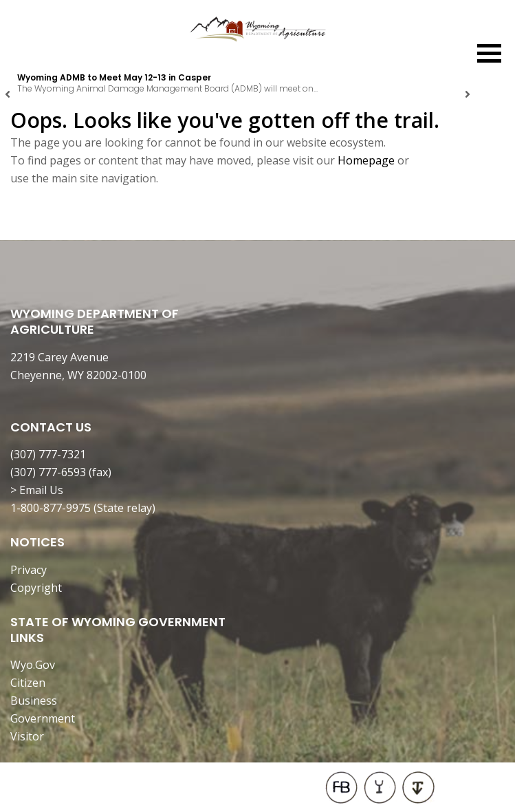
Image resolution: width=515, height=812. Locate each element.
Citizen (28, 683)
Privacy (29, 570)
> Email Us (37, 490)
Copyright (36, 588)
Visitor (27, 736)
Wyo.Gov (33, 665)
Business (34, 701)
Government (43, 718)
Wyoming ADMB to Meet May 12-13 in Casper (114, 77)
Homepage (366, 160)
